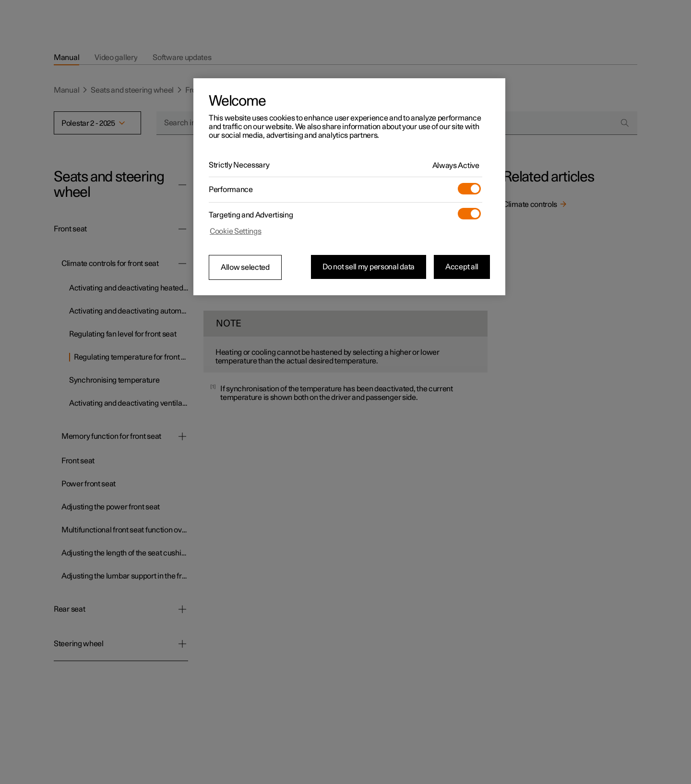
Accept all (462, 267)
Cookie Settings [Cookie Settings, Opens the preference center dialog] (236, 231)
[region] (349, 187)
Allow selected (245, 267)
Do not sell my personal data (369, 267)
